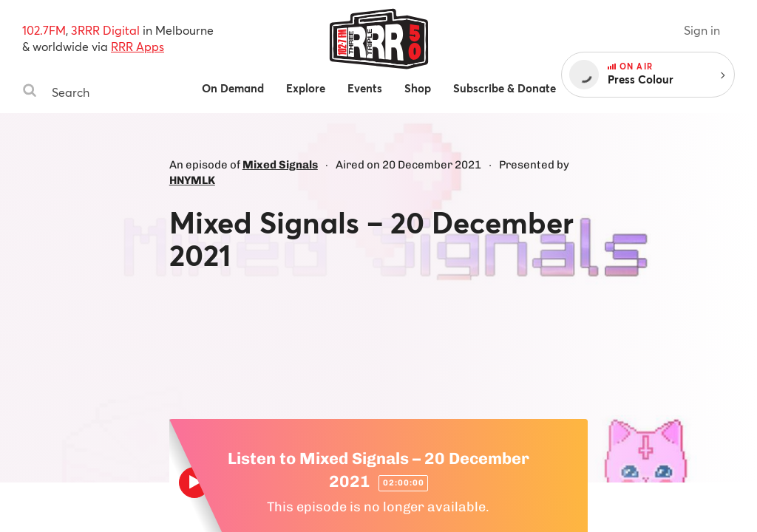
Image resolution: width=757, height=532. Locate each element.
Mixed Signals (280, 165)
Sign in (702, 30)
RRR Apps (138, 46)
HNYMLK (192, 180)
